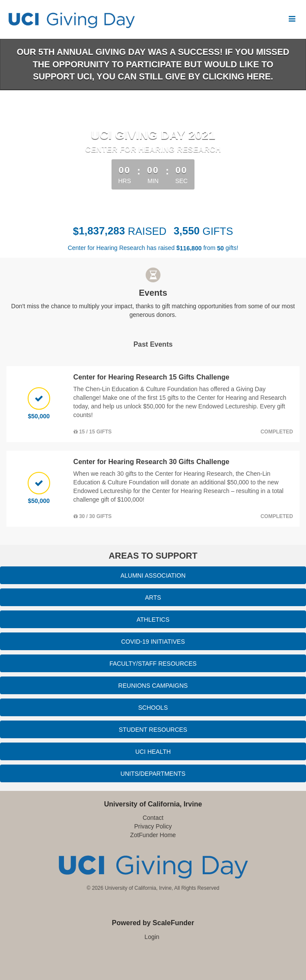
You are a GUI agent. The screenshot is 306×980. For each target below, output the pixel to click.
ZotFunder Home (153, 835)
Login (152, 937)
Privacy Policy (153, 826)
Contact (153, 818)
